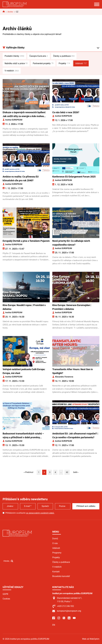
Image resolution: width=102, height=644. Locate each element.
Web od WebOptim (91, 639)
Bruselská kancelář (61, 576)
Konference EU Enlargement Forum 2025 (74, 177)
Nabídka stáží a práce (16, 63)
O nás (55, 543)
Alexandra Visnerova (64, 377)
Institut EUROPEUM (14, 120)
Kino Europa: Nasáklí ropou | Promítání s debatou (24, 307)
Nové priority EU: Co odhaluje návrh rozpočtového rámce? (71, 243)
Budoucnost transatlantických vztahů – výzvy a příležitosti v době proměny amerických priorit (23, 436)
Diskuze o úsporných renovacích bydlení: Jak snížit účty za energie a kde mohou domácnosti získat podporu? (24, 115)
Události (81, 63)
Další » (76, 472)
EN (54, 625)
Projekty (64, 63)
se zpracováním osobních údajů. (40, 513)
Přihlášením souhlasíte (30, 513)
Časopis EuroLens (39, 56)
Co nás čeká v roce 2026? (66, 112)
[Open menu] (97, 4)
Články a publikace (64, 56)
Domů (55, 539)
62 (67, 472)
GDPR (5, 594)
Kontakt (56, 572)
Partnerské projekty (43, 63)
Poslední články (14, 56)
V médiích (12, 71)
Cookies (6, 599)
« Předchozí (28, 472)
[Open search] (8, 572)
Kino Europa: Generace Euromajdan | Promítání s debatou (72, 307)
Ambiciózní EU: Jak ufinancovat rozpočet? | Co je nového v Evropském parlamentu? (75, 435)
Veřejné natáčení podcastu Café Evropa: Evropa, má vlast (24, 371)
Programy (57, 553)
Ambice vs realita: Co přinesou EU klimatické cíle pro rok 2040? (21, 179)
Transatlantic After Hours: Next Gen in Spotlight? (73, 371)
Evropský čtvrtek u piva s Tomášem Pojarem (26, 241)
